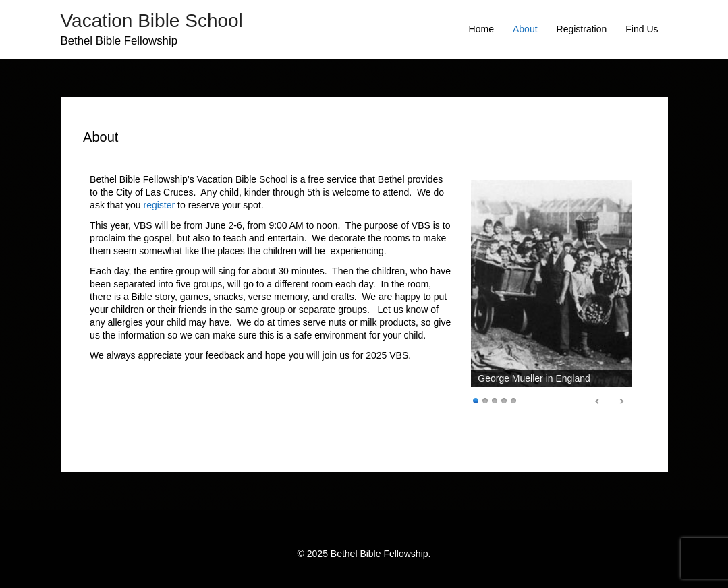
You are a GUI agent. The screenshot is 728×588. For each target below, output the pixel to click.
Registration (582, 29)
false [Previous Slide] (598, 401)
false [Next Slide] (621, 401)
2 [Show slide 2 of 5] (485, 400)
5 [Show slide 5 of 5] (513, 400)
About (525, 29)
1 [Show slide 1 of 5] (476, 400)
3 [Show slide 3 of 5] (495, 400)
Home (481, 29)
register (159, 205)
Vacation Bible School (152, 21)
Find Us (642, 29)
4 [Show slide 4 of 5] (504, 400)
